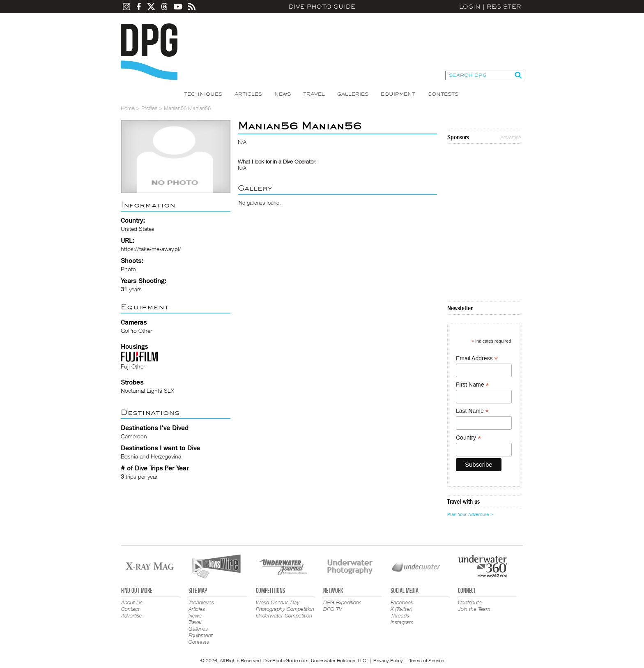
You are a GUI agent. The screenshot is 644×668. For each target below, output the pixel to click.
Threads (400, 615)
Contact (130, 609)
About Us (132, 602)
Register (504, 7)
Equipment (398, 94)
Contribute (470, 602)
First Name (473, 385)
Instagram (402, 622)
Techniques (203, 94)
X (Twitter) (401, 609)
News (283, 94)
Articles (248, 94)
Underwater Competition (284, 615)
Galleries (353, 94)
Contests (443, 94)
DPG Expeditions (342, 602)
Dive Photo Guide (322, 7)
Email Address (477, 358)
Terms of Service (427, 660)
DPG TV (333, 609)
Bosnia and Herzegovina (151, 456)
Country (468, 438)
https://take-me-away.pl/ (151, 249)
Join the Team (474, 609)
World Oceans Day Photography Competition (285, 606)
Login (470, 7)
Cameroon (134, 436)
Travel (314, 94)
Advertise (511, 137)
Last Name (472, 411)
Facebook (402, 602)
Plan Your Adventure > (470, 514)
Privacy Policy (388, 660)
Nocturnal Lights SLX (147, 390)
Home (128, 108)
